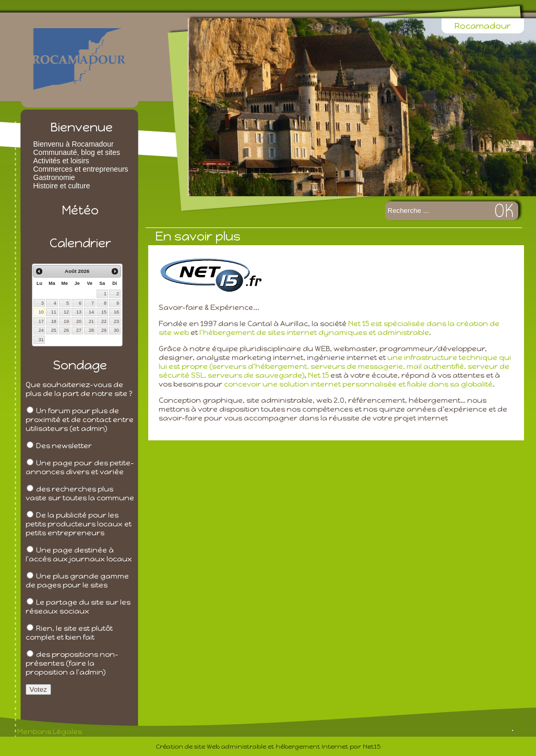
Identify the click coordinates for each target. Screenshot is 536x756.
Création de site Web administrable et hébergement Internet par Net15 (268, 747)
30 (116, 330)
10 (41, 312)
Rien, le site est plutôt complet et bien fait (69, 633)
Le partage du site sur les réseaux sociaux (78, 607)
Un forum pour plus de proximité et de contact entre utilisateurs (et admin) (80, 420)
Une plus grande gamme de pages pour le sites (77, 581)
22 (104, 321)
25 (54, 330)
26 (66, 330)
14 (91, 312)
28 (91, 330)
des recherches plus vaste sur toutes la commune (80, 494)
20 (79, 321)
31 (41, 340)
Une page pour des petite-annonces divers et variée (80, 467)
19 (66, 321)
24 (41, 330)
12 (66, 312)
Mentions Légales (50, 732)
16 (116, 312)
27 (79, 330)
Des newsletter (64, 446)
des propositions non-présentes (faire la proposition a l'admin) (72, 663)
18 (54, 321)
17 (41, 321)
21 (91, 321)
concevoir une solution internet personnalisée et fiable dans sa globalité (358, 384)
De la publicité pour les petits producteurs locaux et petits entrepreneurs (79, 524)
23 (116, 321)
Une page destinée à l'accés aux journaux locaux (79, 555)
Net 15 (318, 375)
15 (104, 312)
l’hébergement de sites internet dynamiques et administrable (314, 333)
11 (54, 312)
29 (104, 330)
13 (79, 312)
